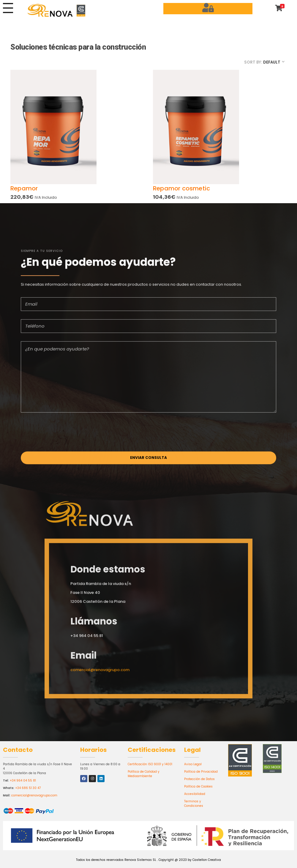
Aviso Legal (193, 764)
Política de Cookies (198, 786)
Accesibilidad (195, 794)
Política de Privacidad (201, 772)
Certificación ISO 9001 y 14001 (150, 764)
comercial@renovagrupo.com (34, 795)
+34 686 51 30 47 (28, 788)
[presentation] (66, 435)
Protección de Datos (199, 779)
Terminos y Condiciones (194, 804)
